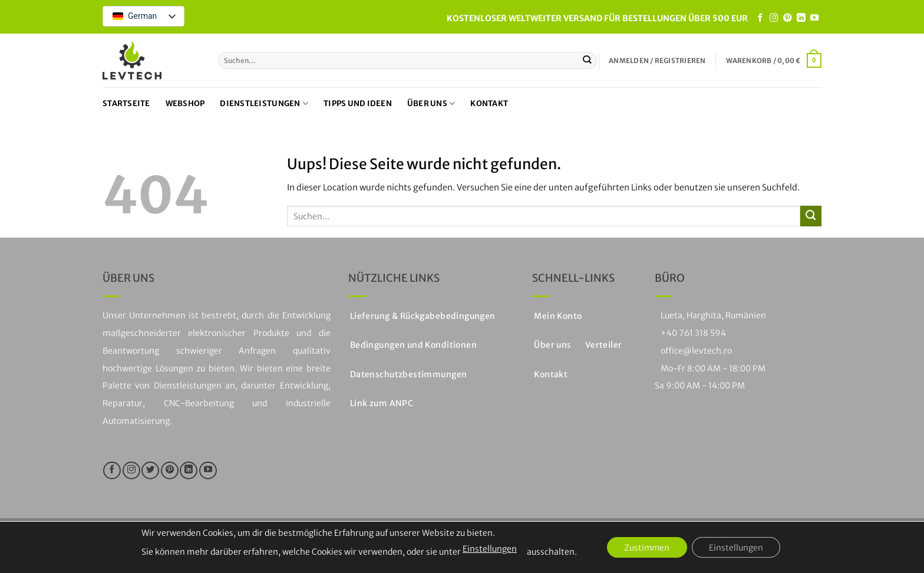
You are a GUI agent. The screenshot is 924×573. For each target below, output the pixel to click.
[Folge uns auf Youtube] (814, 18)
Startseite (126, 103)
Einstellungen (488, 549)
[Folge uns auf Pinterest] (787, 18)
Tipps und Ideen (358, 103)
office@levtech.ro (696, 351)
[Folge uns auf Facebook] (760, 18)
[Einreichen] (587, 60)
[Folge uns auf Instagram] (774, 18)
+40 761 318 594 (693, 333)
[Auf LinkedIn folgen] (801, 18)
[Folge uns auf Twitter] (150, 470)
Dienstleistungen (264, 103)
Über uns (431, 103)
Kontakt (489, 103)
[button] (657, 61)
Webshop (185, 103)
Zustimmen (647, 548)
